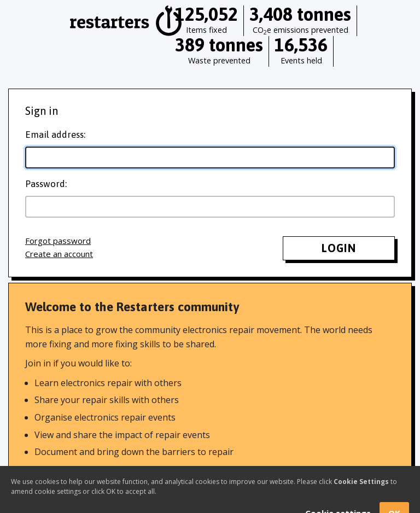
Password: (46, 184)
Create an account (59, 254)
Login (339, 248)
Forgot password (58, 241)
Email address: (55, 135)
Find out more (54, 475)
